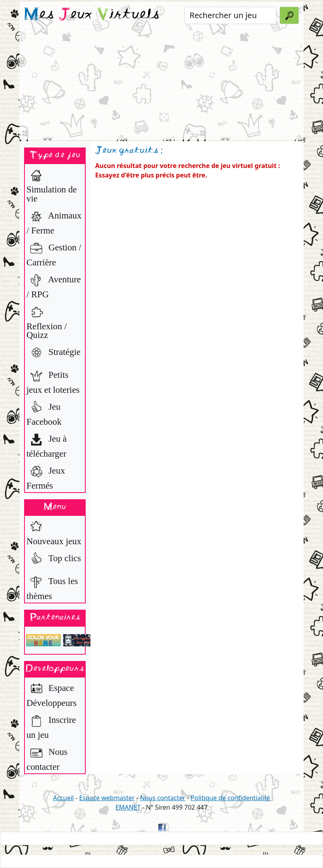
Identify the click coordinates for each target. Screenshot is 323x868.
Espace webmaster (107, 798)
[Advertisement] (161, 84)
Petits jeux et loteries (53, 380)
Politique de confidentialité (230, 798)
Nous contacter (47, 757)
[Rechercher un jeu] (230, 15)
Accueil (63, 798)
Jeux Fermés (46, 476)
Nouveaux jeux (54, 532)
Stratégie (54, 353)
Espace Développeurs (52, 693)
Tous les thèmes (52, 587)
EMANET (128, 807)
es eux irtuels (92, 15)
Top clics (54, 559)
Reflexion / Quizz (47, 321)
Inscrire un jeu (51, 725)
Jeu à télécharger (47, 444)
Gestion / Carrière (54, 253)
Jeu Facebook (44, 412)
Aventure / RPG (54, 285)
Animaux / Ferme (54, 221)
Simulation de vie (52, 185)
